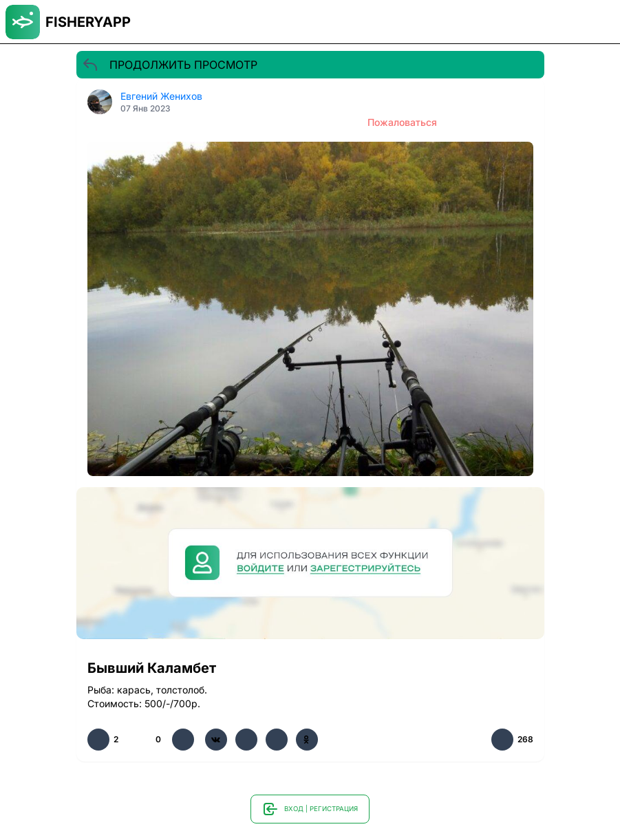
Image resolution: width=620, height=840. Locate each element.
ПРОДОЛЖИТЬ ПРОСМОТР (170, 65)
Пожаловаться (402, 122)
